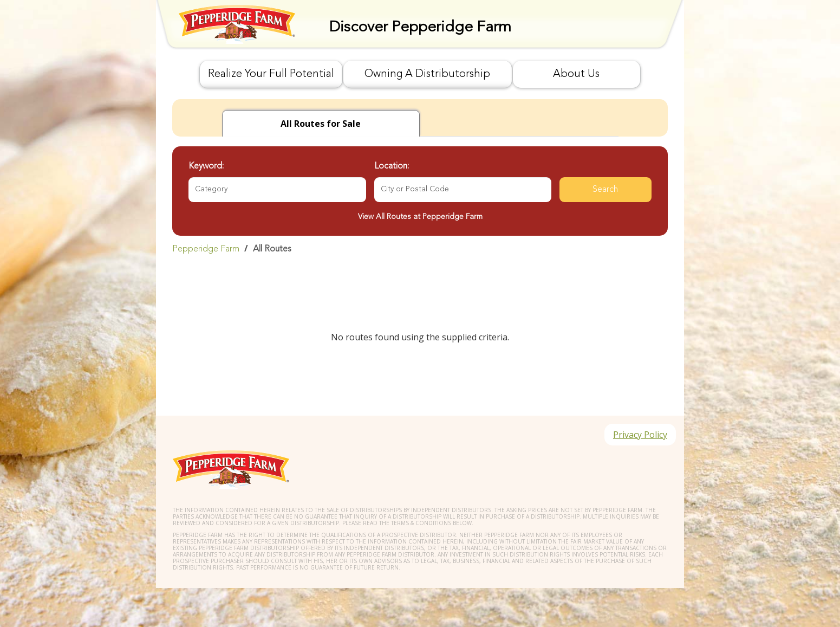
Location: (392, 166)
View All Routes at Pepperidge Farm (420, 217)
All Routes (272, 249)
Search (605, 190)
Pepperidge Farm (206, 249)
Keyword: (206, 166)
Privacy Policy (640, 435)
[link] (420, 249)
